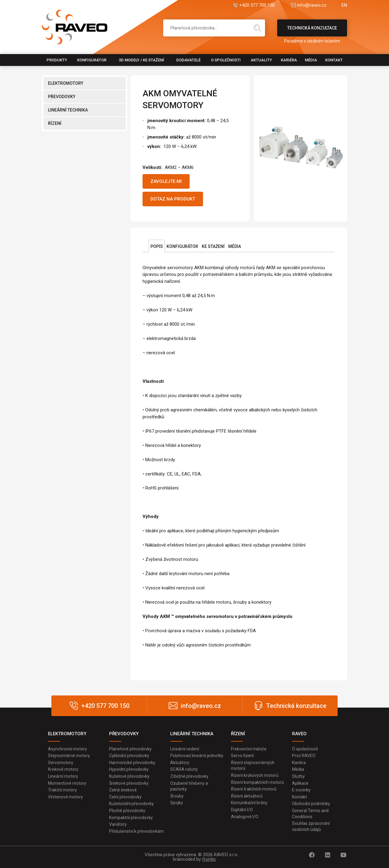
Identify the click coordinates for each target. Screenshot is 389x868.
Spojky (177, 803)
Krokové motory (63, 769)
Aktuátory (180, 763)
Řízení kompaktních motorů (257, 782)
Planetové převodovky (130, 749)
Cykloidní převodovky (129, 756)
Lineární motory (63, 776)
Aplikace (300, 783)
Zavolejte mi (166, 181)
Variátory (118, 824)
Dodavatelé (188, 60)
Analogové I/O (245, 817)
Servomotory (61, 763)
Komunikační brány (249, 803)
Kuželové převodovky (129, 776)
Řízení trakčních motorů (254, 789)
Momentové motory (67, 783)
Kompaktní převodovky (131, 818)
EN (344, 5)
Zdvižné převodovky (189, 776)
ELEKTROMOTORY (66, 83)
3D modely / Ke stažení (141, 60)
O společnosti (226, 60)
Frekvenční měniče (249, 749)
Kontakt (334, 60)
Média (311, 60)
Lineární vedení (185, 749)
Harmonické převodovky (132, 763)
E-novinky (301, 790)
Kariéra (289, 60)
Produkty (57, 60)
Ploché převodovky (127, 811)
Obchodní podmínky (311, 804)
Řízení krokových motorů (255, 775)
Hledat (257, 28)
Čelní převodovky (125, 797)
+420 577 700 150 (257, 5)
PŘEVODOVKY (62, 97)
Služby (298, 776)
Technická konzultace (312, 31)
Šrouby (177, 796)
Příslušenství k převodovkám (136, 831)
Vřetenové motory (65, 797)
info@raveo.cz (312, 5)
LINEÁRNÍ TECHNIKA (68, 110)
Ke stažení (213, 246)
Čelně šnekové (123, 790)
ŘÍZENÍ (55, 123)
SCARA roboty (184, 769)
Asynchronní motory (67, 749)
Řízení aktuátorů (247, 796)
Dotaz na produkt (173, 199)
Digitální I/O (242, 810)
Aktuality (261, 60)
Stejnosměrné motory (69, 756)
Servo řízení (242, 756)
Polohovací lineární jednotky (197, 756)
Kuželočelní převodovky (131, 804)
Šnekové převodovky (129, 783)
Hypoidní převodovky (129, 769)
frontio (209, 859)
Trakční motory (62, 790)
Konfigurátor (92, 60)
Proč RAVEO (304, 756)
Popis (157, 246)
